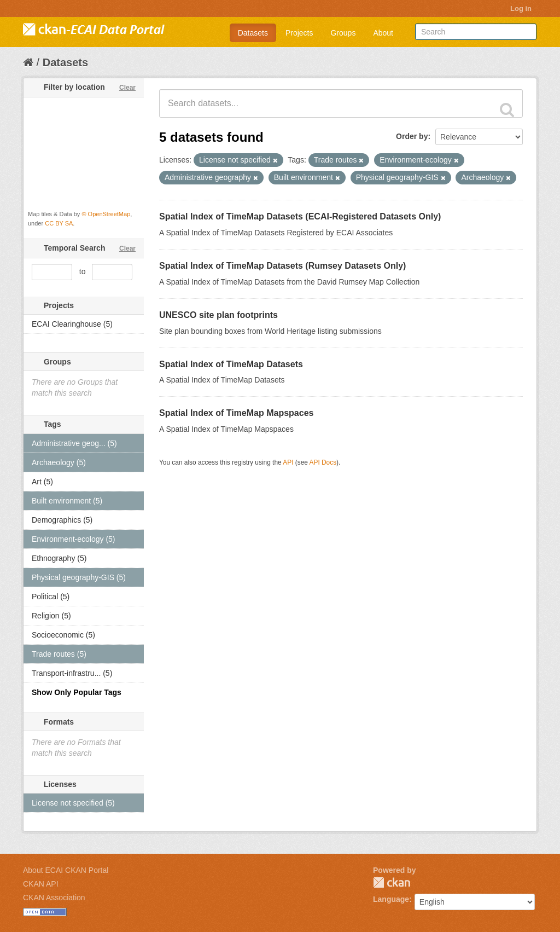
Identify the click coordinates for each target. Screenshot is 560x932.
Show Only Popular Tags (77, 692)
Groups (343, 33)
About (383, 33)
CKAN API (41, 884)
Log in (521, 8)
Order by (412, 136)
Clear (127, 88)
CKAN (392, 882)
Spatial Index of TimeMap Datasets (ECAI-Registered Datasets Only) (300, 216)
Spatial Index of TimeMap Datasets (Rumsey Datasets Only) (282, 266)
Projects (299, 33)
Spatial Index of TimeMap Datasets (231, 364)
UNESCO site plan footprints (218, 315)
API (288, 462)
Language (391, 899)
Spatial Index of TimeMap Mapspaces (236, 413)
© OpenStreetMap (106, 214)
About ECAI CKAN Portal (66, 870)
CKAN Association (54, 898)
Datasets (253, 33)
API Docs (323, 462)
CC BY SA (59, 223)
